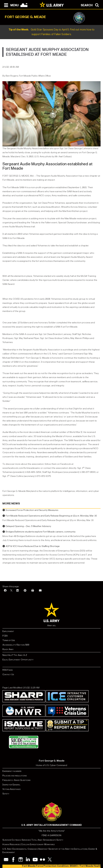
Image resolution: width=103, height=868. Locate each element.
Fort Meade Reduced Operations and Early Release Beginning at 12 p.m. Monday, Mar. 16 (51, 516)
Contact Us (8, 674)
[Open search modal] (91, 5)
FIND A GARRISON (51, 835)
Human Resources (11, 844)
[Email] (40, 591)
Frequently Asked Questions (16, 780)
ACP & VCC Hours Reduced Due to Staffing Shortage (33, 546)
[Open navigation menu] (11, 5)
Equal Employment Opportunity (18, 660)
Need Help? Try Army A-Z (15, 655)
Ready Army (8, 649)
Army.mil (52, 625)
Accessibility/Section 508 (16, 645)
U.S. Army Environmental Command (20, 849)
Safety (6, 794)
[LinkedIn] (17, 591)
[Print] (33, 591)
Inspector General (11, 785)
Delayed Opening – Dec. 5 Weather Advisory (28, 526)
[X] (11, 591)
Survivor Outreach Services (16, 840)
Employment (8, 631)
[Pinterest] (25, 591)
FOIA (5, 636)
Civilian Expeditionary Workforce (38, 844)
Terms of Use (9, 640)
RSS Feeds (8, 670)
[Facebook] (5, 591)
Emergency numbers (12, 771)
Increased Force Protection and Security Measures (32, 510)
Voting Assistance (11, 789)
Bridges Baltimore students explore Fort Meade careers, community (41, 532)
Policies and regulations (15, 776)
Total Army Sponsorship (43, 840)
